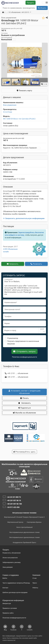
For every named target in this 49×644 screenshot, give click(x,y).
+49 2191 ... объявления (17, 373)
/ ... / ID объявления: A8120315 (16, 12)
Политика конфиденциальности (25, 357)
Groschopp (8, 112)
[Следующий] (45, 64)
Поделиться (24, 408)
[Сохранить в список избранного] (43, 18)
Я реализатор (13, 338)
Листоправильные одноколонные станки (24, 537)
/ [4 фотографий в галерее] (44, 84)
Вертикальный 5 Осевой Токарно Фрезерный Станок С (24, 517)
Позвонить (36, 264)
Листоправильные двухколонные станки (24, 532)
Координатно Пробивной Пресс (25, 542)
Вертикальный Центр (15, 522)
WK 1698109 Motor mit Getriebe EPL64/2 (19, 119)
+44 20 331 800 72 (14, 497)
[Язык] (43, 3)
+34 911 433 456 (13, 507)
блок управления (10, 105)
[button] (47, 3)
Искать (42, 8)
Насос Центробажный (24, 527)
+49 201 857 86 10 (14, 500)
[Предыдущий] (4, 64)
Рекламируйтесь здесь (25, 452)
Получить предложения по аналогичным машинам (23, 342)
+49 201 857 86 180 (14, 504)
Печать (24, 398)
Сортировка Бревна (34, 522)
